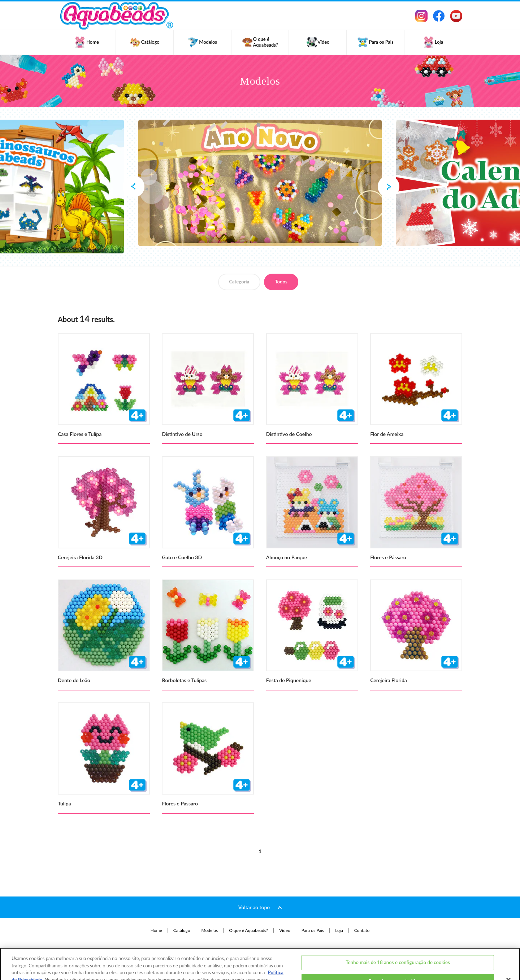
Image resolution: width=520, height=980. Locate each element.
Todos (281, 282)
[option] (260, 183)
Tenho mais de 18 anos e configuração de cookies (398, 938)
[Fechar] (508, 955)
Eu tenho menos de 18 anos (398, 957)
